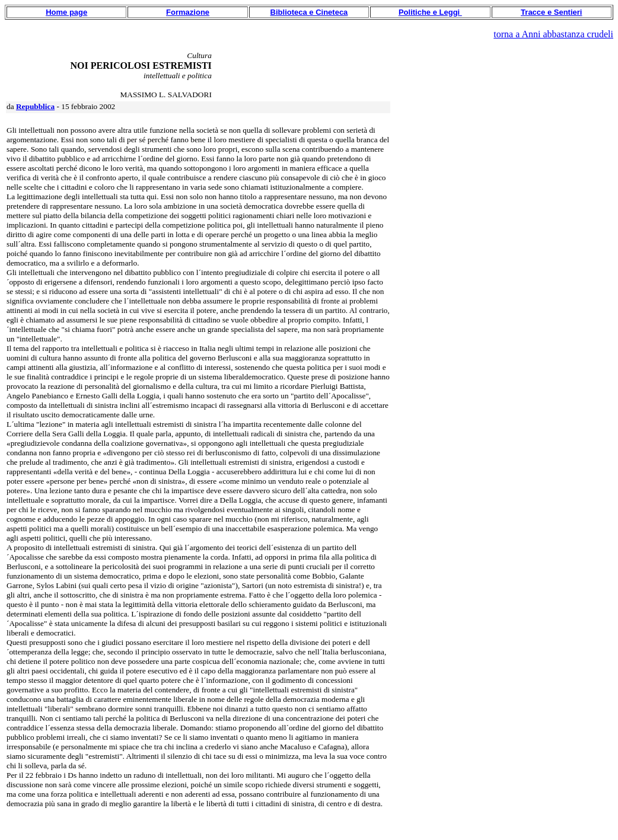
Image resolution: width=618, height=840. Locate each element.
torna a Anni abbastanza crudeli (553, 34)
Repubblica (35, 106)
